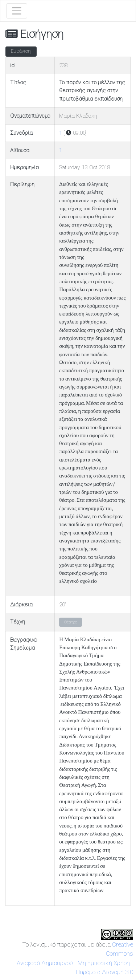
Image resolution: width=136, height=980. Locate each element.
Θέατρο (71, 622)
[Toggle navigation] (17, 11)
